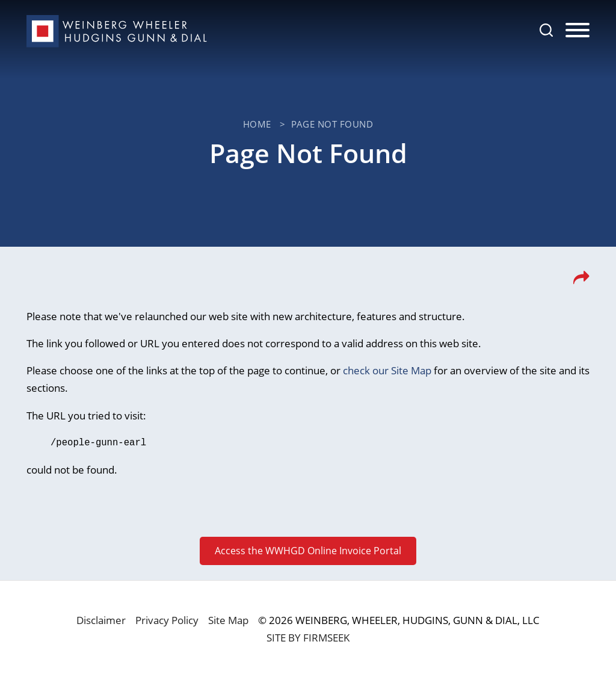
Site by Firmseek (308, 637)
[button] (581, 281)
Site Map (228, 620)
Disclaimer (101, 620)
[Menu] (577, 31)
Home (257, 124)
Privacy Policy (167, 620)
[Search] (546, 30)
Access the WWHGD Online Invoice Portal (308, 550)
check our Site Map (387, 370)
